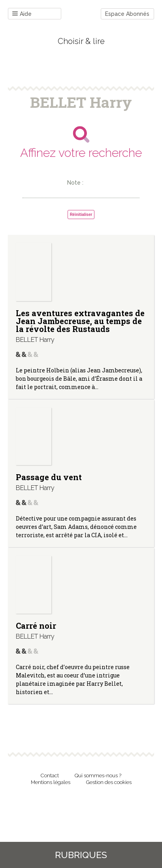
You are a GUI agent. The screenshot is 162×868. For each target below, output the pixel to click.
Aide (22, 14)
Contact (50, 775)
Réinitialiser (81, 215)
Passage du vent (49, 477)
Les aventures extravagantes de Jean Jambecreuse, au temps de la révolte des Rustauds (80, 321)
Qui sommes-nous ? (98, 775)
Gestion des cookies (109, 782)
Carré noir (36, 626)
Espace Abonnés (127, 14)
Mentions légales (51, 782)
